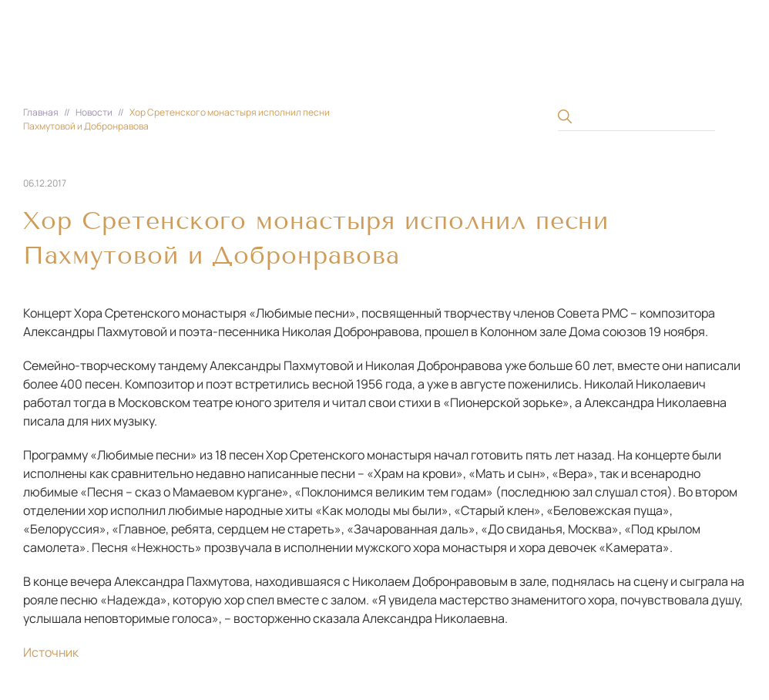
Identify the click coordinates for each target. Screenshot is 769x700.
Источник (51, 652)
